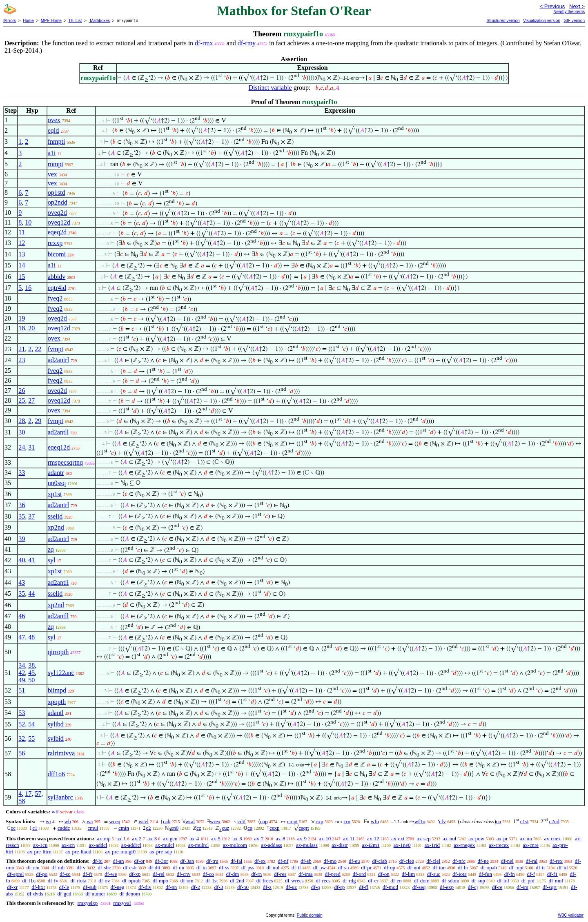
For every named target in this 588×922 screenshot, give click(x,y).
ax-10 (325, 838)
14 (22, 265)
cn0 (175, 828)
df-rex (556, 861)
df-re (497, 887)
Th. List (75, 21)
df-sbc (104, 867)
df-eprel (15, 874)
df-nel (507, 861)
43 (22, 582)
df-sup (478, 881)
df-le (64, 887)
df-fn (510, 874)
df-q (316, 887)
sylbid (56, 738)
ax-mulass (307, 845)
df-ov (104, 881)
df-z (267, 887)
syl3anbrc (60, 797)
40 (22, 560)
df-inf (503, 881)
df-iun (439, 867)
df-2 (196, 887)
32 (22, 738)
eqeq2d (57, 232)
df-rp (339, 887)
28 (22, 421)
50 (31, 680)
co (499, 821)
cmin (124, 828)
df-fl (364, 887)
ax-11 (349, 838)
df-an (118, 861)
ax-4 (194, 838)
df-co (208, 874)
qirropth (58, 652)
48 (31, 637)
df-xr (12, 887)
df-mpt (516, 867)
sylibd (56, 724)
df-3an (187, 861)
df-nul (273, 867)
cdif (242, 821)
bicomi (57, 254)
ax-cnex (552, 838)
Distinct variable (270, 88)
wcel (144, 821)
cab (167, 821)
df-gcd (65, 894)
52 (22, 724)
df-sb (306, 861)
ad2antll (58, 432)
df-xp (135, 874)
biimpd (57, 690)
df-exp (447, 887)
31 (31, 447)
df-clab (380, 861)
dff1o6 (56, 774)
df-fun (485, 874)
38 (31, 665)
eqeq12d (59, 447)
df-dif (155, 867)
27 (31, 400)
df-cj (473, 887)
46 (22, 616)
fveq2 (55, 298)
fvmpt (56, 349)
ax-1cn (40, 845)
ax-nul (449, 838)
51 (22, 690)
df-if (296, 867)
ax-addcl (98, 845)
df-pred (332, 874)
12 (22, 243)
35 (22, 516)
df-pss (248, 867)
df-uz (291, 887)
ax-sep (423, 838)
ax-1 (121, 838)
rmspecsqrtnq (65, 462)
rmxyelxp (87, 903)
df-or (139, 861)
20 (31, 328)
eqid (53, 130)
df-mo (330, 861)
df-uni (414, 867)
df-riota (79, 881)
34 (22, 665)
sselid (55, 516)
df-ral (531, 861)
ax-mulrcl (199, 845)
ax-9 (302, 838)
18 (22, 328)
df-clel (433, 861)
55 (31, 738)
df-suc (434, 874)
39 (22, 539)
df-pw (320, 867)
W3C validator (571, 915)
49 (22, 680)
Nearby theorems (569, 12)
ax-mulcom (235, 845)
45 (31, 673)
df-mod (390, 887)
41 (31, 560)
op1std (57, 193)
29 (38, 421)
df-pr (366, 867)
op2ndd (58, 202)
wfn (375, 821)
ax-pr (502, 838)
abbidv (57, 277)
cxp (320, 821)
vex (52, 174)
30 (22, 432)
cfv (442, 821)
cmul (93, 828)
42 (22, 673)
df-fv (53, 881)
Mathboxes (99, 21)
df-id (562, 867)
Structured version (503, 21)
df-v (81, 867)
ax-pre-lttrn (39, 852)
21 (22, 349)
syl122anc (61, 673)
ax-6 (237, 838)
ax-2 (137, 838)
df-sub (90, 887)
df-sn (344, 867)
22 (38, 349)
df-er (373, 881)
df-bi (97, 861)
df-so (65, 874)
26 (22, 391)
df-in (202, 867)
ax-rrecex (499, 845)
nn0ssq (57, 483)
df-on (384, 874)
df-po (42, 874)
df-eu (354, 861)
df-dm (233, 874)
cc (13, 828)
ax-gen (170, 838)
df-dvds (35, 894)
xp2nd (56, 527)
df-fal (236, 861)
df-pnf (528, 881)
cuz (225, 828)
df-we (111, 874)
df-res (280, 874)
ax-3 (152, 838)
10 (28, 222)
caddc (64, 828)
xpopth (57, 702)
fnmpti (57, 141)
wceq (115, 821)
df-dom (422, 881)
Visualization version (542, 21)
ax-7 (259, 838)
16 (28, 288)
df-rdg (349, 881)
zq (51, 549)
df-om (187, 881)
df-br (463, 867)
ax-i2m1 (371, 845)
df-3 (219, 887)
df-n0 (243, 887)
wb (68, 821)
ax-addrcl (131, 845)
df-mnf (556, 881)
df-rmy (247, 43)
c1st (525, 821)
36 (22, 505)
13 (22, 254)
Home (28, 21)
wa (90, 821)
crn (347, 821)
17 (28, 794)
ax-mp (104, 838)
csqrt (304, 828)
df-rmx (204, 43)
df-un (178, 867)
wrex (215, 821)
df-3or (161, 861)
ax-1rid (432, 845)
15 (22, 277)
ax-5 (216, 838)
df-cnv (184, 874)
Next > (577, 6)
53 (22, 713)
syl (52, 560)
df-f (531, 874)
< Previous (552, 6)
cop (264, 821)
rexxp (55, 243)
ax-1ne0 (402, 845)
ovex (54, 120)
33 (22, 473)
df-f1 (552, 874)
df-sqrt (550, 887)
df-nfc (459, 861)
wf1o (420, 821)
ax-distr (340, 845)
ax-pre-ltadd (78, 852)
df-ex (260, 861)
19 (22, 318)
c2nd (554, 821)
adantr (56, 473)
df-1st (212, 881)
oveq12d (59, 222)
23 (22, 360)
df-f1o (29, 881)
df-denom (130, 894)
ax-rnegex (464, 845)
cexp (275, 828)
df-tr (540, 867)
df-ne (483, 861)
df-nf (283, 861)
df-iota (460, 874)
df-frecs (265, 881)
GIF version (574, 21)
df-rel (159, 874)
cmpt (292, 821)
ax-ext (398, 838)
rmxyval (122, 903)
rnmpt (56, 164)
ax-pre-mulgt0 (120, 852)
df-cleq (407, 861)
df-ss (224, 867)
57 (38, 794)
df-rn (256, 874)
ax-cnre (531, 845)
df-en (396, 881)
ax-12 (373, 838)
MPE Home (51, 21)
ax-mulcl (165, 845)
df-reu (33, 867)
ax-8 (280, 838)
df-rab (58, 867)
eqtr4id (57, 288)
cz (199, 828)
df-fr (88, 874)
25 (22, 400)
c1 (35, 828)
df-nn (171, 887)
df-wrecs (294, 881)
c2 (148, 828)
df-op (390, 867)
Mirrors (10, 21)
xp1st (55, 494)
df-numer (95, 894)
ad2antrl (58, 360)
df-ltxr (38, 887)
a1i (52, 153)
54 (31, 724)
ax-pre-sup (161, 852)
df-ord (359, 874)
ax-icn (68, 845)
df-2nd (237, 881)
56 (22, 753)
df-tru (212, 861)
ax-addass (271, 845)
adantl (56, 713)
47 (22, 637)
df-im (522, 887)
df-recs (323, 881)
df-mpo (160, 881)
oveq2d (57, 213)
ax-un (526, 838)
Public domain (310, 915)
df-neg (118, 887)
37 (31, 516)
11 (21, 232)
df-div (145, 887)
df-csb (130, 867)
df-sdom (451, 881)
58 (22, 801)
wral (190, 821)
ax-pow (476, 838)
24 (22, 447)
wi (48, 821)
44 (31, 594)
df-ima (306, 874)
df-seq (419, 887)
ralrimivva (61, 753)
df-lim (409, 874)
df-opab (489, 867)
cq (250, 828)
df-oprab (131, 881)
